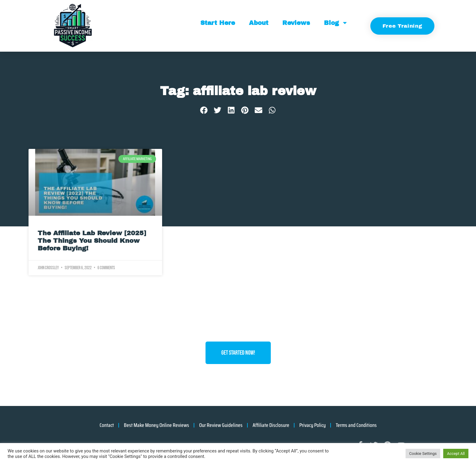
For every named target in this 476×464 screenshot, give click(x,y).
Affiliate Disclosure (271, 425)
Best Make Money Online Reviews (156, 425)
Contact (107, 425)
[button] (204, 110)
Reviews (296, 23)
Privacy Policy (313, 425)
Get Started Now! (238, 353)
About (259, 23)
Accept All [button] (456, 454)
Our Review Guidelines (221, 425)
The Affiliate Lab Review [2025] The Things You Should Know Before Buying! (92, 241)
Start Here (218, 23)
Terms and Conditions (356, 425)
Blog (336, 23)
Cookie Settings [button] (423, 454)
